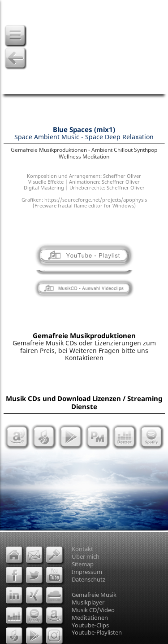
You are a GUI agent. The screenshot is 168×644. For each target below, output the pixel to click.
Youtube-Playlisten (97, 632)
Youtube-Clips (90, 625)
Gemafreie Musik (94, 595)
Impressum (87, 572)
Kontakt (82, 549)
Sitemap (83, 564)
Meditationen (90, 618)
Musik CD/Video (93, 610)
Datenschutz (88, 579)
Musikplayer (88, 602)
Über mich (86, 556)
